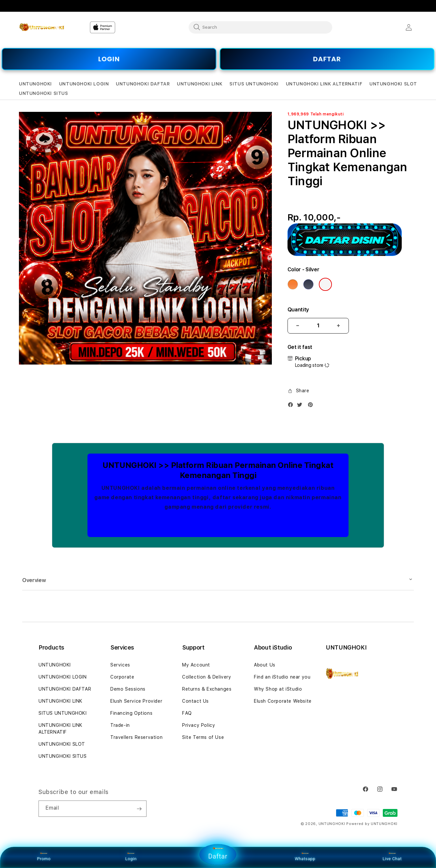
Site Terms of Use (203, 737)
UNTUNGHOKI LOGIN (63, 677)
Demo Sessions (128, 689)
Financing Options (131, 713)
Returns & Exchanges (207, 689)
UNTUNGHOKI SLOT (62, 744)
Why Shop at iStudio (278, 689)
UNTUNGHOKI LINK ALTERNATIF (61, 729)
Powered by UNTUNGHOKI (372, 824)
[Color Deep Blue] (308, 284)
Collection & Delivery (207, 677)
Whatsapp (305, 857)
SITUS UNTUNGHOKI (63, 713)
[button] (35, 84)
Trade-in (120, 725)
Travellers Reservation (136, 737)
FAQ (187, 713)
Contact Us (195, 701)
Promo (44, 857)
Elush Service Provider (136, 701)
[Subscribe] (139, 809)
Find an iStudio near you (282, 677)
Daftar (218, 853)
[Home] (42, 28)
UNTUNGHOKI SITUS (63, 756)
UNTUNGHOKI (55, 665)
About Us (265, 665)
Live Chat (392, 857)
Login (131, 857)
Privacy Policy (199, 725)
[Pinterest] (312, 406)
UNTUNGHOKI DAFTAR (65, 689)
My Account (196, 665)
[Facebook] (292, 406)
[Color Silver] (325, 284)
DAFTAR (327, 59)
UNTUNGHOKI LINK (61, 701)
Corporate (122, 677)
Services (120, 665)
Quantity (298, 310)
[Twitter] (301, 406)
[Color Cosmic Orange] (293, 284)
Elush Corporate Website (283, 701)
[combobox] (260, 27)
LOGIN (109, 59)
